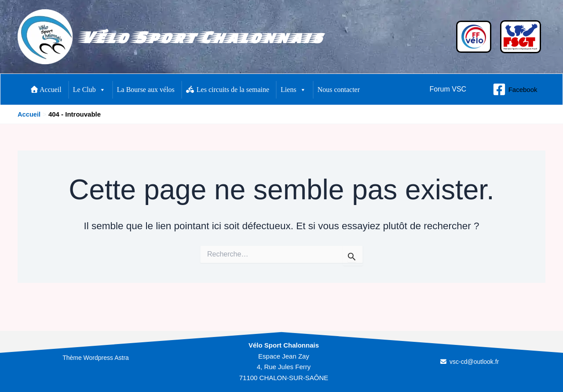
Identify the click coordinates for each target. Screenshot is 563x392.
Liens (293, 90)
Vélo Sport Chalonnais (201, 37)
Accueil (46, 90)
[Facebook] (515, 89)
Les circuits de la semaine (228, 90)
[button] (448, 89)
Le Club (89, 90)
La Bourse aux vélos (146, 90)
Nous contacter (339, 90)
